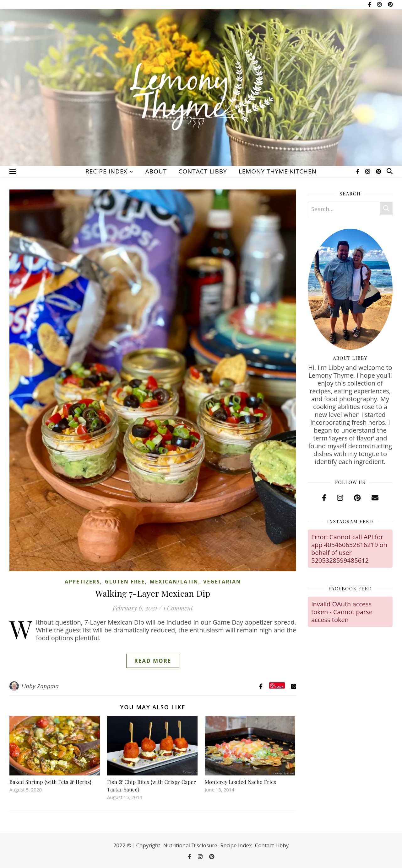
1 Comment (178, 608)
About (156, 171)
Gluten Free (125, 582)
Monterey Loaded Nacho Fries (240, 782)
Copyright (148, 845)
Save (280, 687)
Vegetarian (222, 582)
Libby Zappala (40, 686)
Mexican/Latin (174, 582)
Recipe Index (106, 171)
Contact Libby (203, 171)
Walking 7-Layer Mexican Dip (153, 593)
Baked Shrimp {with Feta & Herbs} (50, 782)
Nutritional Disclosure (190, 845)
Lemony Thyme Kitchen (278, 171)
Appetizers (82, 582)
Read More (153, 661)
